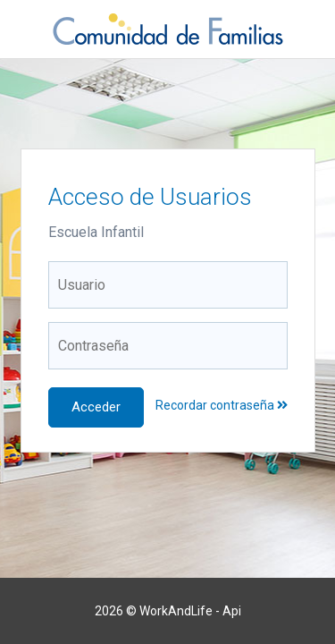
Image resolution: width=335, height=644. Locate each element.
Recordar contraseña (222, 405)
